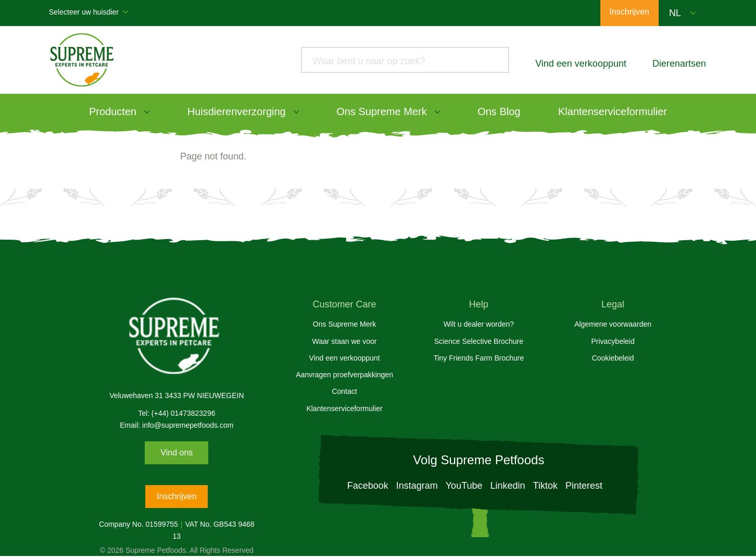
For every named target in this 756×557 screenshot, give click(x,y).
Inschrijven (177, 496)
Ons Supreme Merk (381, 112)
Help (479, 304)
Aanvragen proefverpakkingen (344, 375)
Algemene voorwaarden (613, 324)
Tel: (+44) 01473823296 (177, 413)
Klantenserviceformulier (613, 112)
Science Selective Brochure (479, 341)
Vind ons (177, 453)
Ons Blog (499, 112)
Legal (613, 304)
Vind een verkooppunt (345, 358)
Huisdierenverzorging (237, 112)
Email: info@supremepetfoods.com (177, 425)
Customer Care (345, 304)
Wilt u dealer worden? (479, 324)
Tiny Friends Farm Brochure (478, 358)
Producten (113, 112)
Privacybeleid (613, 341)
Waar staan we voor (345, 341)
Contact (344, 391)
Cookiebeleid (613, 358)
